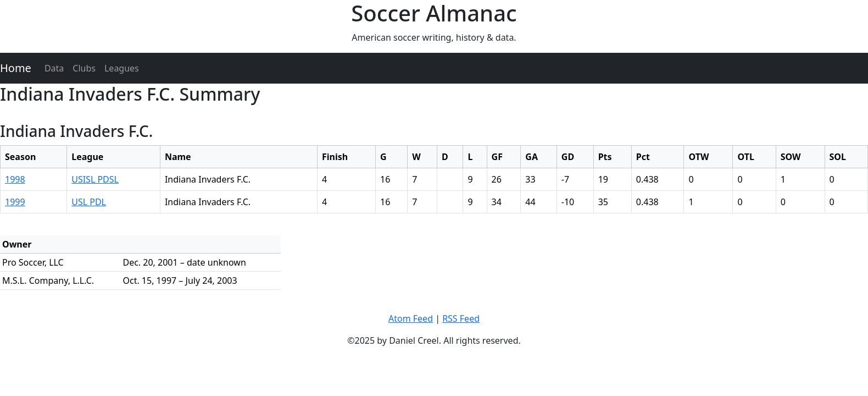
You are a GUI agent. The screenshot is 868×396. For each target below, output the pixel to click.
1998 (15, 179)
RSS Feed (461, 318)
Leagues (122, 68)
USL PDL (89, 202)
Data (54, 68)
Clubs (84, 68)
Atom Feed (411, 318)
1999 (15, 202)
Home (16, 68)
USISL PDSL (95, 179)
